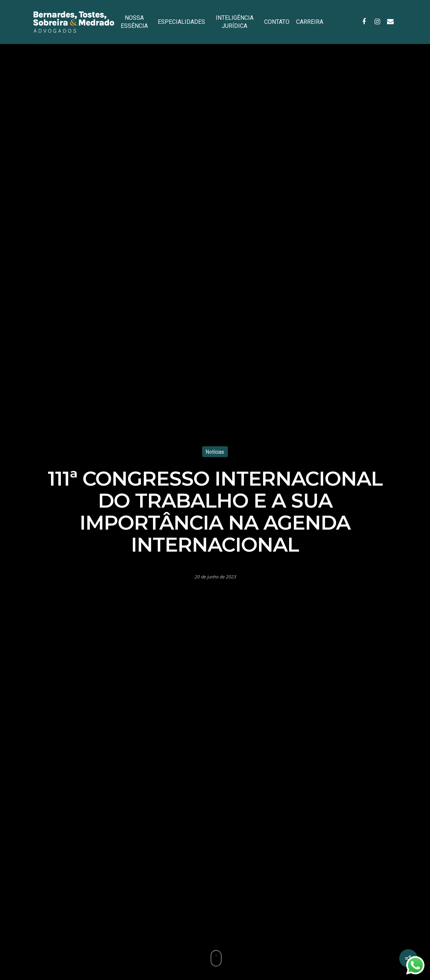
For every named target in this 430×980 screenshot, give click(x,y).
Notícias (215, 451)
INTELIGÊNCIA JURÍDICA (235, 22)
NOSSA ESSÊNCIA (134, 22)
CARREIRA (310, 22)
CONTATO (277, 22)
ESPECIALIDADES (181, 22)
